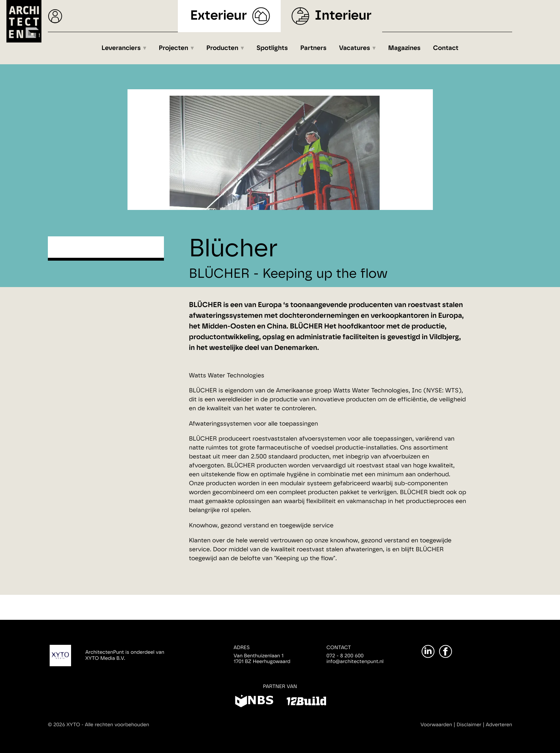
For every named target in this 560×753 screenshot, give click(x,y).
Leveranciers (121, 48)
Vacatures (354, 48)
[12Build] (306, 702)
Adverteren (499, 725)
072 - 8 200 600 (345, 656)
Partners (313, 48)
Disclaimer (469, 725)
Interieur (343, 16)
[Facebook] (446, 651)
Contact (446, 48)
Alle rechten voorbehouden (117, 725)
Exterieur (219, 16)
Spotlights (272, 48)
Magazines (404, 48)
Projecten (174, 48)
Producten (222, 48)
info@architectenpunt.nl (355, 662)
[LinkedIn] (428, 651)
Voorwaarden (436, 725)
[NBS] (254, 702)
